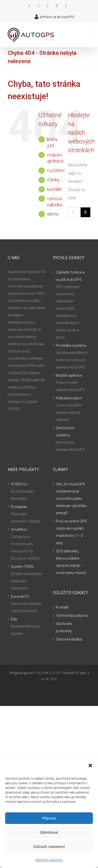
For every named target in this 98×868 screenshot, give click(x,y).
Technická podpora (72, 616)
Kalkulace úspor (69, 398)
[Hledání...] (74, 212)
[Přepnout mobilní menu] (89, 32)
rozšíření (56, 170)
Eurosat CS (20, 596)
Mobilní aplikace (69, 375)
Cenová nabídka (69, 639)
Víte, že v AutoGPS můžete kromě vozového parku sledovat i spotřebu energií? (71, 499)
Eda (14, 619)
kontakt (54, 189)
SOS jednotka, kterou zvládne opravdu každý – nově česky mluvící (71, 562)
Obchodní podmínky (49, 860)
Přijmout (49, 818)
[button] (90, 765)
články (53, 180)
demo (53, 214)
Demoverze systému (65, 432)
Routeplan (19, 507)
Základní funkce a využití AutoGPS (70, 276)
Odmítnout (49, 832)
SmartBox (19, 529)
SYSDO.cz (19, 484)
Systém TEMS (22, 567)
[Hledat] (85, 212)
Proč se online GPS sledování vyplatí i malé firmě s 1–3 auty (71, 532)
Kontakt (62, 607)
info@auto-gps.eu (21, 673)
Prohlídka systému (71, 345)
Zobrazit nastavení (49, 846)
